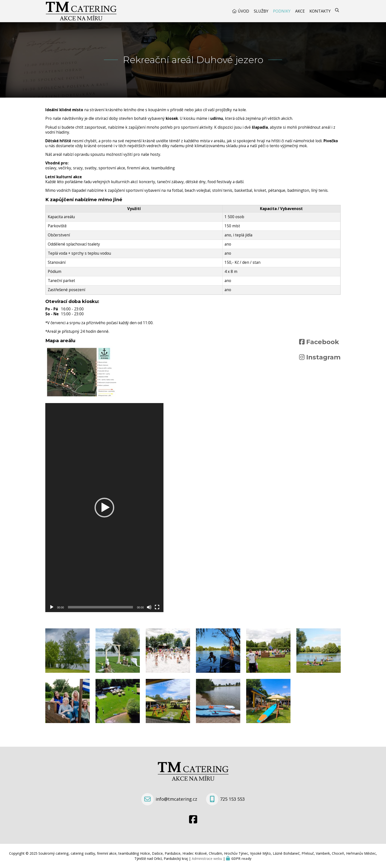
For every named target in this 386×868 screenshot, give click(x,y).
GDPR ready (241, 859)
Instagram (323, 357)
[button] (104, 508)
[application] (104, 508)
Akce (300, 11)
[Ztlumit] (149, 607)
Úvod (243, 11)
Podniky (282, 11)
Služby (261, 11)
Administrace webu (207, 859)
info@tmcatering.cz (176, 799)
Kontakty (320, 11)
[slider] (101, 607)
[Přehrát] (52, 607)
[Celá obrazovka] (157, 607)
